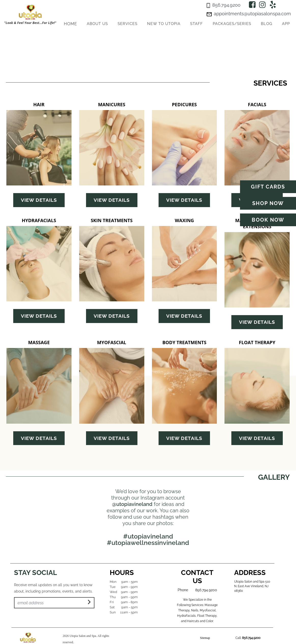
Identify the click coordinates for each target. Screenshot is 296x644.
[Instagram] (262, 5)
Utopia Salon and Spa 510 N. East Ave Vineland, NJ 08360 (252, 586)
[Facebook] (252, 5)
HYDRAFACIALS (39, 220)
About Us (97, 24)
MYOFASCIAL (112, 342)
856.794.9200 (206, 590)
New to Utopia (164, 24)
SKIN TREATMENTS (111, 220)
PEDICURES (185, 104)
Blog (267, 24)
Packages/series (232, 24)
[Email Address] (54, 603)
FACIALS (257, 104)
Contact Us (197, 577)
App (286, 24)
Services (128, 24)
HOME (71, 24)
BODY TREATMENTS (184, 342)
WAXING (184, 220)
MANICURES (112, 104)
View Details (39, 200)
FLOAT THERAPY (257, 342)
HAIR (39, 104)
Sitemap (205, 638)
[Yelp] (273, 5)
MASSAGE (39, 342)
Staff (196, 24)
